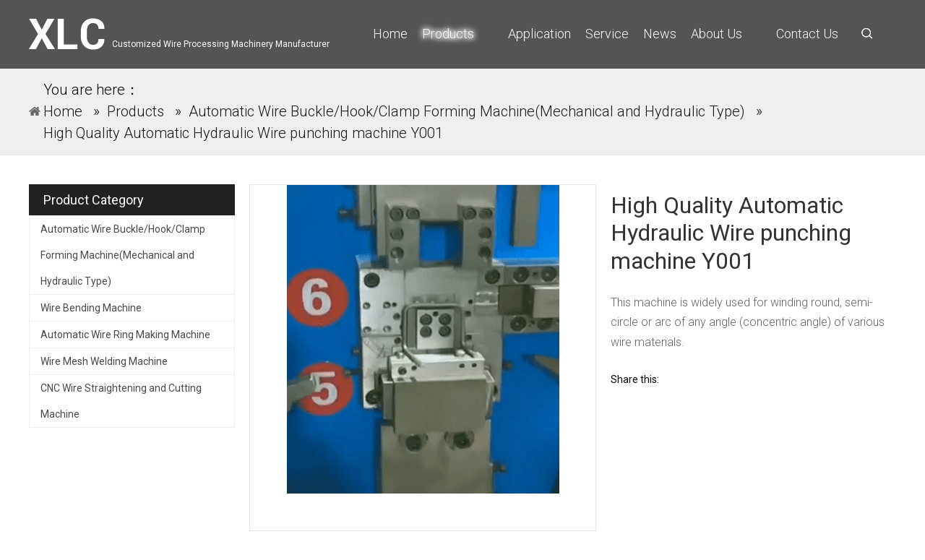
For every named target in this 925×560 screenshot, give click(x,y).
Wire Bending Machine (91, 308)
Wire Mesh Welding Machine (104, 361)
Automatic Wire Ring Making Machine (125, 335)
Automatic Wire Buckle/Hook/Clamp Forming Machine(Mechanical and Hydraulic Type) (123, 255)
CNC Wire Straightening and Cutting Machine (121, 401)
